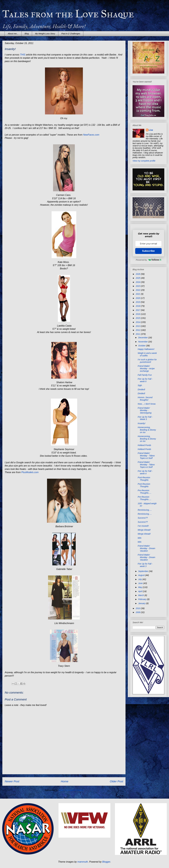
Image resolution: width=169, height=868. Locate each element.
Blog (27, 34)
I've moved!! (143, 526)
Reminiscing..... (145, 510)
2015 (138, 318)
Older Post (116, 781)
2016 (138, 314)
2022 (138, 290)
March (141, 595)
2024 (138, 282)
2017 (138, 310)
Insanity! (142, 423)
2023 (138, 286)
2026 (138, 274)
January (142, 603)
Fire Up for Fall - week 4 (145, 472)
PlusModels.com (30, 472)
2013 (138, 326)
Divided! (141, 389)
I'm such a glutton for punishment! (147, 361)
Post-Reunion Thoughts (144, 479)
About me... (13, 34)
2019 (138, 302)
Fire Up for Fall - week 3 (145, 565)
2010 (138, 608)
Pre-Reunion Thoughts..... (145, 492)
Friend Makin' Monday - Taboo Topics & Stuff (146, 456)
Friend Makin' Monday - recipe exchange (146, 369)
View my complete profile (144, 161)
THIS (23, 55)
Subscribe (148, 251)
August (142, 575)
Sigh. (140, 385)
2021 (138, 294)
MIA (140, 538)
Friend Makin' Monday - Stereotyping (145, 410)
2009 (138, 612)
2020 (138, 298)
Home (65, 781)
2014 (138, 322)
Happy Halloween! (146, 349)
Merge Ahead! (144, 530)
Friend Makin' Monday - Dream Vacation (146, 548)
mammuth (83, 862)
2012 (138, 330)
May (140, 587)
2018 (138, 306)
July (140, 579)
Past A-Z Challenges (71, 34)
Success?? (143, 518)
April (140, 591)
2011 (138, 334)
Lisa (151, 130)
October (142, 346)
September (143, 571)
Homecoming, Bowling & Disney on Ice (147, 430)
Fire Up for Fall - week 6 (145, 380)
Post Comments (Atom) (71, 790)
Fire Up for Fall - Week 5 (145, 418)
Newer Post (12, 781)
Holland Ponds (144, 445)
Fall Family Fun (145, 375)
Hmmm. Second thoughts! (145, 399)
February (143, 599)
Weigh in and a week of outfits (147, 354)
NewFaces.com (91, 135)
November (143, 342)
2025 (138, 278)
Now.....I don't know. (147, 404)
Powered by (148, 260)
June (141, 583)
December (143, 338)
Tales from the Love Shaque (68, 14)
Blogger (106, 862)
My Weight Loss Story (45, 34)
